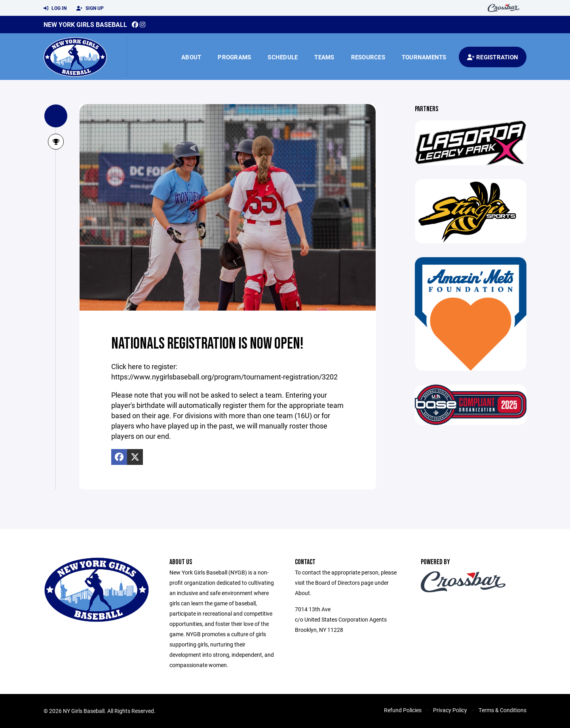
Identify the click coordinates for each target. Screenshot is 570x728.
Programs (234, 57)
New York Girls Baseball (85, 24)
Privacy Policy (450, 710)
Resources (368, 57)
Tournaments (424, 57)
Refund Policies (403, 710)
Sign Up (90, 8)
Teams (324, 57)
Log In (55, 8)
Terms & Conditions (503, 710)
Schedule (283, 57)
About (191, 57)
